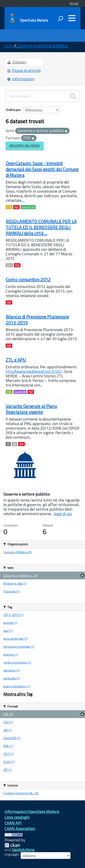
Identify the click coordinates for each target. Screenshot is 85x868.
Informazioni (21, 79)
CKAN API (13, 823)
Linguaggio (12, 854)
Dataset (17, 62)
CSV (9, 207)
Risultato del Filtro (25, 146)
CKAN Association (20, 829)
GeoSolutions (23, 850)
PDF (16, 207)
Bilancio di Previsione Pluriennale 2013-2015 (37, 320)
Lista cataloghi (17, 817)
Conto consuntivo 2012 (28, 279)
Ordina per (13, 110)
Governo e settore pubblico (42, 46)
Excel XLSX (28, 207)
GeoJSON (20, 392)
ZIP (8, 444)
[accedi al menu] (72, 18)
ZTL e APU (16, 360)
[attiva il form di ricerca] (60, 19)
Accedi (74, 3)
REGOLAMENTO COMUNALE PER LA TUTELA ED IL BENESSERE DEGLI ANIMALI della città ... (41, 227)
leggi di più (63, 514)
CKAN (12, 845)
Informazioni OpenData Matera (32, 812)
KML (9, 392)
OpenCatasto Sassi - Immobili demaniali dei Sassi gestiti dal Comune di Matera (42, 169)
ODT (9, 265)
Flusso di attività (24, 70)
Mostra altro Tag (18, 694)
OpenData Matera (34, 20)
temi (9, 46)
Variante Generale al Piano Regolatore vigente (31, 409)
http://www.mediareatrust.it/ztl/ (34, 371)
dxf (15, 444)
